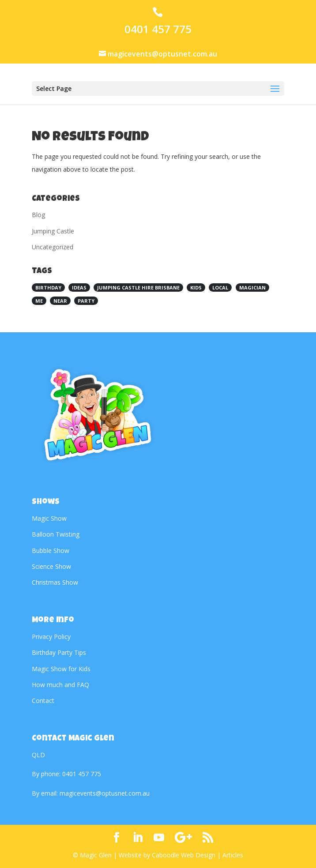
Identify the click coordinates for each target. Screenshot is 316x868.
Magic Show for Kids (61, 669)
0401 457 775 (158, 29)
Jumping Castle (53, 231)
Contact (43, 701)
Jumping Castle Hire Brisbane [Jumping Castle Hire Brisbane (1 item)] (138, 287)
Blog (38, 215)
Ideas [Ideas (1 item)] (79, 287)
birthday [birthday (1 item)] (48, 287)
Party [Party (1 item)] (86, 301)
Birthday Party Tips (59, 652)
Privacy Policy (51, 637)
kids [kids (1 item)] (196, 287)
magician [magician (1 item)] (252, 287)
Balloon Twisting (56, 534)
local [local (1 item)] (220, 287)
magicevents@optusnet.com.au (105, 793)
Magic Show (49, 518)
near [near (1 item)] (60, 301)
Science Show (51, 566)
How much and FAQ (60, 685)
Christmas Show (55, 582)
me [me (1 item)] (39, 301)
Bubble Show (51, 550)
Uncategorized (53, 247)
